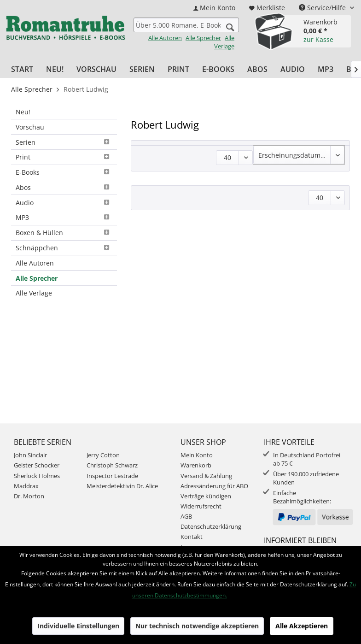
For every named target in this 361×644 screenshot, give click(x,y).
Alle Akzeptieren (302, 626)
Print (64, 157)
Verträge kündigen (206, 496)
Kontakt (192, 537)
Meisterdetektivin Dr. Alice (122, 486)
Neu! (23, 112)
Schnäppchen (64, 248)
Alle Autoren (165, 38)
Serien (64, 142)
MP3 (64, 217)
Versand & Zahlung (206, 476)
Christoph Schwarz (112, 465)
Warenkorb (196, 465)
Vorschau (30, 127)
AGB (186, 516)
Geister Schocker (37, 465)
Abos (64, 187)
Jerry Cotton (103, 455)
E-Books (64, 172)
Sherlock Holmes (37, 476)
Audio (64, 203)
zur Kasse (318, 39)
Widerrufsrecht (201, 506)
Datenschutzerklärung (211, 526)
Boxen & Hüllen (64, 233)
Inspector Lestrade (112, 476)
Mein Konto (197, 455)
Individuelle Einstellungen (78, 626)
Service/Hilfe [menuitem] (323, 8)
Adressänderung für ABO (214, 486)
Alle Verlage (224, 42)
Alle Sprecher (203, 38)
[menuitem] (214, 8)
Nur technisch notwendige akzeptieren (197, 626)
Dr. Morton (29, 496)
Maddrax (26, 486)
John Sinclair (30, 455)
